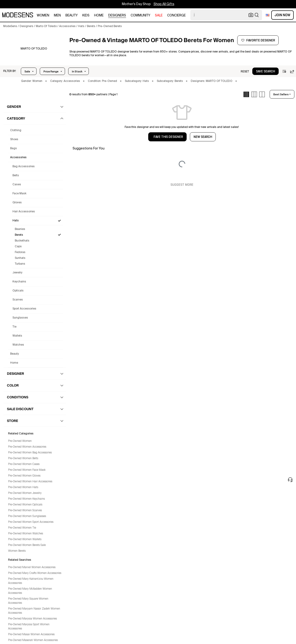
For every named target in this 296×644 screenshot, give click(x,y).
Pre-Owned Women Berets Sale (27, 545)
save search (265, 71)
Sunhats (20, 258)
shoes (14, 139)
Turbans (20, 264)
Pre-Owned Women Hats (23, 487)
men (57, 15)
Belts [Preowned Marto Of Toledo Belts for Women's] (16, 176)
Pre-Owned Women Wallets (25, 539)
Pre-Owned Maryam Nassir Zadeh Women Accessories (34, 611)
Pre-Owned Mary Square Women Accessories (28, 601)
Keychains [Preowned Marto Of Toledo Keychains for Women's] (19, 282)
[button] (10, 71)
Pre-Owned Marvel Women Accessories (32, 567)
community (140, 15)
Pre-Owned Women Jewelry (25, 493)
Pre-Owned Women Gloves (24, 476)
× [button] (46, 81)
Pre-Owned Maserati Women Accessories (33, 640)
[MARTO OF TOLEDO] (34, 49)
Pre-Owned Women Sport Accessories (31, 522)
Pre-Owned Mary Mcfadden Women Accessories (30, 591)
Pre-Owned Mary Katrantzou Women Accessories (31, 581)
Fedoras (20, 252)
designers (117, 15)
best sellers (281, 94)
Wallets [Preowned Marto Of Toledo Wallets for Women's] (17, 336)
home (99, 15)
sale (159, 15)
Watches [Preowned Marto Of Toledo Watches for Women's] (18, 345)
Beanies (20, 229)
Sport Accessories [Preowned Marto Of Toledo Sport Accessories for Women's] (24, 309)
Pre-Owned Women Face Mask (27, 470)
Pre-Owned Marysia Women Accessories (32, 619)
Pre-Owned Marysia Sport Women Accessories (29, 627)
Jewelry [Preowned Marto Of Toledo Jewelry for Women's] (17, 273)
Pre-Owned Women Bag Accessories (30, 453)
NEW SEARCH (203, 137)
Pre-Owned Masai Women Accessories (31, 635)
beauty (72, 15)
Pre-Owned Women (20, 441)
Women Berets (17, 551)
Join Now (282, 15)
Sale (27, 71)
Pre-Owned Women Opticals (25, 505)
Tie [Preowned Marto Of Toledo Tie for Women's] (14, 327)
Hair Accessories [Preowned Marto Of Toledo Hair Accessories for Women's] (24, 212)
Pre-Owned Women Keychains (26, 499)
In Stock (77, 71)
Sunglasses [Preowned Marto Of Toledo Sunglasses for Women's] (20, 318)
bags (14, 149)
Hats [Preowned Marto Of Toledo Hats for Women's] (16, 221)
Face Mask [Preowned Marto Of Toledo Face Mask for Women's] (19, 194)
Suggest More (182, 185)
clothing (16, 130)
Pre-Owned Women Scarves (25, 511)
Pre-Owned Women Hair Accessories (30, 482)
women (43, 15)
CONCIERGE (176, 15)
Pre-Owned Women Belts (23, 458)
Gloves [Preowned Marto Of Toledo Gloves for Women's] (17, 203)
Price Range (51, 71)
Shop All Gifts (164, 4)
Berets (19, 235)
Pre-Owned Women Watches (26, 534)
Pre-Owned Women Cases (24, 464)
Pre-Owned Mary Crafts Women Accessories (35, 573)
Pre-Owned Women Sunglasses (27, 516)
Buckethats (22, 241)
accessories (18, 158)
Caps (18, 247)
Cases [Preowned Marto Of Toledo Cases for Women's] (17, 185)
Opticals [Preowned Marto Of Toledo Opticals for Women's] (18, 291)
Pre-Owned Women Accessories (27, 447)
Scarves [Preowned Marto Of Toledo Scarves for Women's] (18, 300)
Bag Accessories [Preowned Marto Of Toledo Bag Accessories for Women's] (24, 167)
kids (86, 15)
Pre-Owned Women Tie (22, 528)
